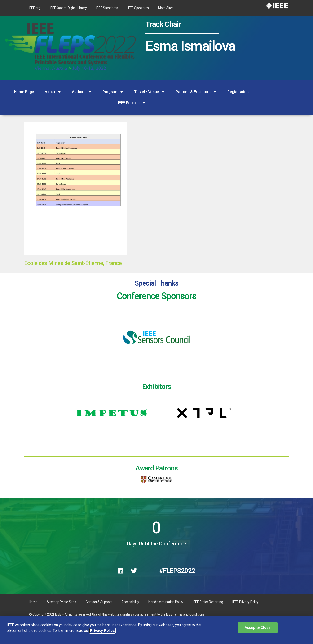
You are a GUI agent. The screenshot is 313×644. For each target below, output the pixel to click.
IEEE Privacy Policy (245, 602)
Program (113, 92)
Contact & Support (99, 602)
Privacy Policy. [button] (102, 631)
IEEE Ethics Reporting (208, 602)
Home (33, 602)
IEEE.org (35, 8)
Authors (82, 92)
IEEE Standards (107, 8)
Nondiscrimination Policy (166, 602)
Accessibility (130, 602)
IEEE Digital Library (68, 8)
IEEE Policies (132, 103)
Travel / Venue (150, 92)
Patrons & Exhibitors (196, 92)
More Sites (166, 8)
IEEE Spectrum (138, 8)
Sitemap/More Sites (61, 602)
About (53, 92)
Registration (238, 92)
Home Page (24, 92)
